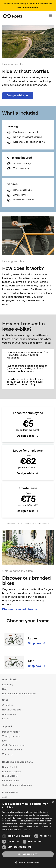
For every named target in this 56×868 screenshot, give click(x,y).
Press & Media (10, 793)
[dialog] (28, 834)
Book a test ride (11, 732)
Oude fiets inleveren (13, 745)
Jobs (5, 797)
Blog (5, 689)
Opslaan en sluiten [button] (28, 854)
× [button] (53, 802)
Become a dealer (12, 772)
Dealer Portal (9, 767)
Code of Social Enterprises (17, 785)
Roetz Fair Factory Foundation (19, 694)
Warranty (7, 754)
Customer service (12, 750)
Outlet (6, 719)
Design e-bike (18, 96)
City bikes (8, 705)
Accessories (9, 714)
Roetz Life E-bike (12, 710)
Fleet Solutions (11, 781)
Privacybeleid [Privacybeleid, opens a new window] (24, 830)
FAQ (5, 741)
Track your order (11, 736)
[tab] (28, 355)
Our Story (8, 685)
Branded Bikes (10, 776)
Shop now (37, 643)
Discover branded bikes (20, 609)
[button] (28, 355)
